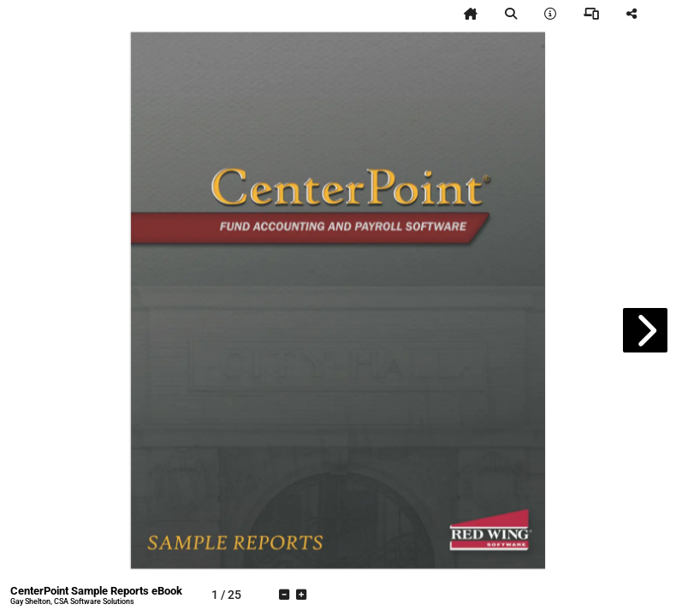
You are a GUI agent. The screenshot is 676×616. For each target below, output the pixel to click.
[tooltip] (471, 14)
